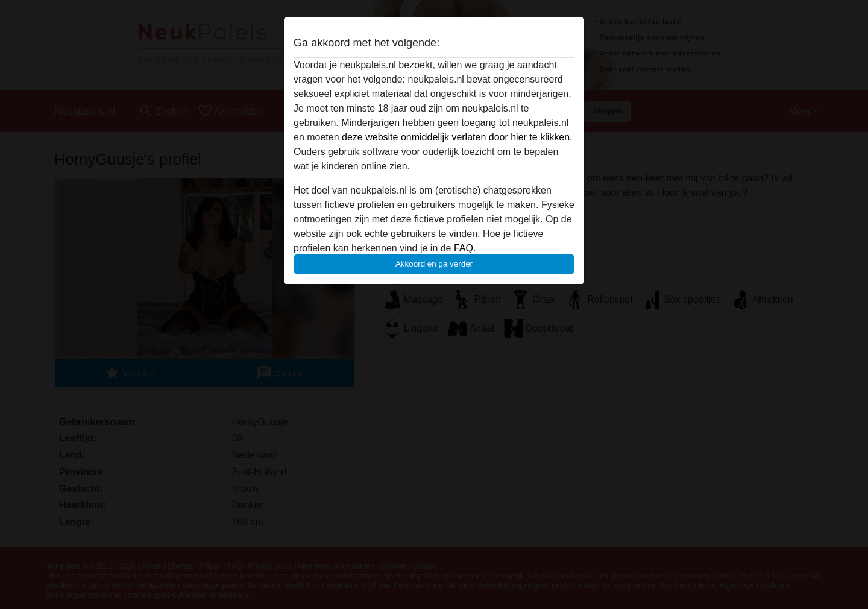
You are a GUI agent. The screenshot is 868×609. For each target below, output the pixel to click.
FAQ (464, 248)
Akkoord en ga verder (434, 264)
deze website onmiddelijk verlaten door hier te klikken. (457, 137)
